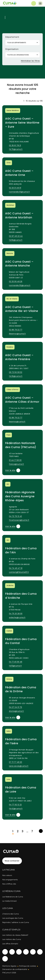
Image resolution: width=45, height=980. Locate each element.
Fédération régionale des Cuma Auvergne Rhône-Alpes (20, 496)
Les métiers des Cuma (12, 939)
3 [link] (22, 831)
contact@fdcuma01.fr (19, 572)
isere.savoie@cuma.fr (19, 766)
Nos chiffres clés (9, 884)
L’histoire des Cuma (10, 914)
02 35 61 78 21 (15, 145)
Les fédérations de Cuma (13, 897)
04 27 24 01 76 (16, 707)
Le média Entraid (9, 901)
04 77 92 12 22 (15, 805)
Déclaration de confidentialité (15, 969)
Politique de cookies (28, 966)
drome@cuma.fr (16, 711)
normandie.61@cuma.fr (19, 192)
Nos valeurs (7, 875)
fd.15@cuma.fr (15, 666)
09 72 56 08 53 (16, 372)
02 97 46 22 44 (16, 236)
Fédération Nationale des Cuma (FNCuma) (21, 445)
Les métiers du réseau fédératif (15, 935)
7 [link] (32, 831)
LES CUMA (8, 908)
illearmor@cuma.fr (17, 334)
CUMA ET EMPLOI (11, 930)
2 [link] (18, 831)
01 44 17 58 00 (15, 460)
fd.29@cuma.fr (16, 376)
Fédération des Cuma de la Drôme (21, 689)
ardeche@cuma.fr (17, 617)
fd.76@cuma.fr (16, 149)
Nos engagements (10, 880)
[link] (41, 831)
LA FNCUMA (9, 870)
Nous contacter (12, 861)
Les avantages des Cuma (13, 918)
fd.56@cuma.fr (16, 240)
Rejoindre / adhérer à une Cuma (16, 922)
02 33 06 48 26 (16, 281)
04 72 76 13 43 (15, 516)
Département (12, 37)
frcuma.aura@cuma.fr (19, 520)
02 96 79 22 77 (16, 330)
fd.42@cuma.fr (16, 809)
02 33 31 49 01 (15, 188)
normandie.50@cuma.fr (20, 285)
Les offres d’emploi (10, 944)
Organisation (12, 49)
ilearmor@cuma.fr (17, 422)
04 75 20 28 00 (16, 614)
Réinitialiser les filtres (29, 61)
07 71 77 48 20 (16, 762)
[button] (22, 43)
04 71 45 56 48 (16, 662)
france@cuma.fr (16, 464)
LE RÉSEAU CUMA (11, 891)
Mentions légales (9, 966)
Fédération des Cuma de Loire (21, 790)
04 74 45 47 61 (16, 568)
